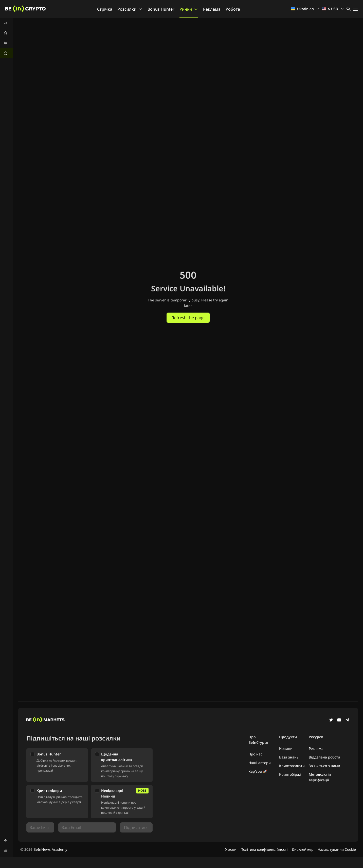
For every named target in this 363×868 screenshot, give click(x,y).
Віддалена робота (324, 757)
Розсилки (130, 9)
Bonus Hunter (161, 9)
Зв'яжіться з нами (324, 766)
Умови (231, 849)
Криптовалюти (292, 766)
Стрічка (105, 9)
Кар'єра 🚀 (258, 771)
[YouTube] (339, 720)
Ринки (189, 9)
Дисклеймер (303, 849)
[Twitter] (331, 720)
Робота (233, 9)
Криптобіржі (290, 774)
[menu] (7, 38)
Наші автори (260, 763)
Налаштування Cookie (337, 849)
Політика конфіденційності (264, 849)
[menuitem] (7, 23)
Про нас (255, 754)
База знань (289, 757)
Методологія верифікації (320, 777)
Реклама (212, 9)
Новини (286, 748)
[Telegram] (347, 720)
